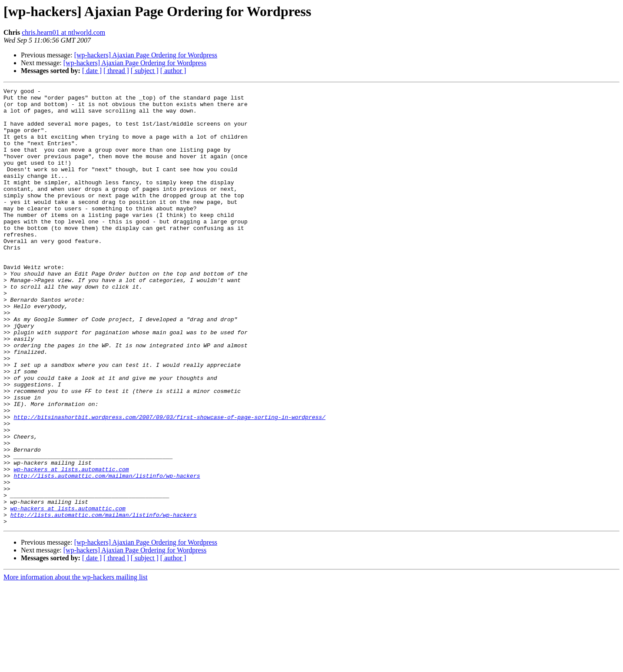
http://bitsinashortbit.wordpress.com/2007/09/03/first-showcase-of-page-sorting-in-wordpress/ (169, 483)
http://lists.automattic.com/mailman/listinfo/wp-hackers (107, 554)
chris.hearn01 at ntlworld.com (63, 32)
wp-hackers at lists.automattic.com (71, 546)
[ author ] (173, 71)
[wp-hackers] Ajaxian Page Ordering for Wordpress (146, 55)
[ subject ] (145, 71)
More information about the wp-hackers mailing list (75, 664)
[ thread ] (116, 71)
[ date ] (92, 71)
